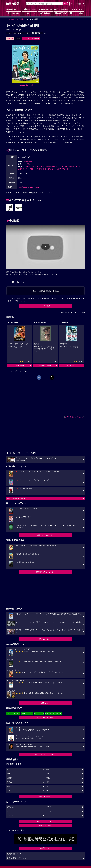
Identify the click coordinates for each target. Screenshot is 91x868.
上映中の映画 (30, 9)
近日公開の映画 (61, 9)
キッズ (49, 811)
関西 (9, 774)
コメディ (10, 815)
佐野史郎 (65, 169)
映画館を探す (14, 13)
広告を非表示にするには (74, 417)
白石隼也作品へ (19, 365)
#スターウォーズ (12, 713)
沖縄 (48, 791)
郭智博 (49, 167)
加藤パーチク (24, 169)
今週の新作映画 (45, 9)
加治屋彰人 (28, 162)
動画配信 (35, 38)
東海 (48, 774)
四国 (48, 786)
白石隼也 (27, 167)
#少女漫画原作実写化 (53, 713)
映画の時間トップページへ (16, 858)
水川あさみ (36, 167)
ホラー (49, 815)
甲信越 (9, 782)
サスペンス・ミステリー (22, 33)
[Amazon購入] (26, 85)
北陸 (48, 782)
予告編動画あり (37, 33)
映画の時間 (10, 19)
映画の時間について (45, 848)
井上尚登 (27, 164)
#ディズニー (38, 713)
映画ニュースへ (45, 639)
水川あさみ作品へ (45, 365)
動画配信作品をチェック (45, 572)
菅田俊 (41, 169)
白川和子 (57, 169)
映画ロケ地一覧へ (45, 825)
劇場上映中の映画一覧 (45, 535)
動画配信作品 (61, 13)
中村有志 (79, 167)
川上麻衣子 (49, 169)
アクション (11, 807)
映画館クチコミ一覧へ (45, 821)
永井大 (43, 167)
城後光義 (71, 167)
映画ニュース (30, 13)
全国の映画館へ (45, 797)
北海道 (9, 778)
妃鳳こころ (34, 169)
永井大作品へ (71, 365)
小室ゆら (56, 167)
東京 (9, 770)
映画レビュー (45, 703)
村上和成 (63, 167)
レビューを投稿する (45, 306)
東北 (48, 778)
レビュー (26, 38)
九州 (9, 791)
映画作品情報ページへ (15, 854)
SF (8, 811)
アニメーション (52, 807)
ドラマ (9, 33)
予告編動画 (45, 13)
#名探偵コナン (26, 713)
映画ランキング (77, 9)
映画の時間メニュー (14, 9)
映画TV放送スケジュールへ (45, 754)
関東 (48, 770)
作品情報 (20, 19)
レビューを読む (77, 13)
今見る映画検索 (76, 4)
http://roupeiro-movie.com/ (29, 187)
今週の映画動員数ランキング (17, 498)
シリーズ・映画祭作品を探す (45, 717)
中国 (9, 786)
